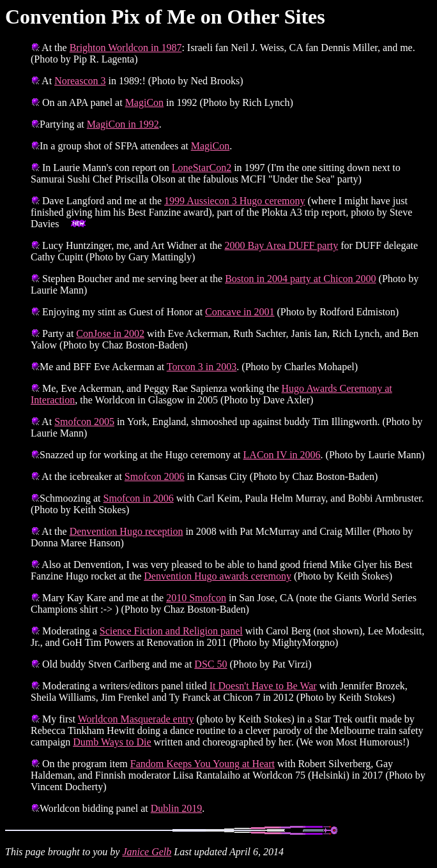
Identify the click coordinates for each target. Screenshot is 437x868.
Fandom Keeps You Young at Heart (203, 764)
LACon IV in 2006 (282, 455)
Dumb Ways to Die (112, 742)
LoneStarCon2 (202, 168)
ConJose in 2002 (110, 333)
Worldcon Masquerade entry (136, 719)
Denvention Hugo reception (126, 531)
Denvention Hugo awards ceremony (218, 576)
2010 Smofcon (196, 598)
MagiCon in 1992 (123, 124)
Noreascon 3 (80, 81)
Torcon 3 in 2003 (202, 367)
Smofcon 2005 (84, 422)
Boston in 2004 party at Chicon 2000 (300, 279)
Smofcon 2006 (155, 476)
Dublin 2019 (176, 808)
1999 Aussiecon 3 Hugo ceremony (234, 201)
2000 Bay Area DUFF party (281, 245)
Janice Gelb (147, 852)
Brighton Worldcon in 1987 (126, 48)
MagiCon (144, 102)
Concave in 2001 (240, 312)
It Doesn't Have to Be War (263, 686)
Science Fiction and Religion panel (171, 631)
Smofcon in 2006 (139, 498)
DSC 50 (211, 664)
